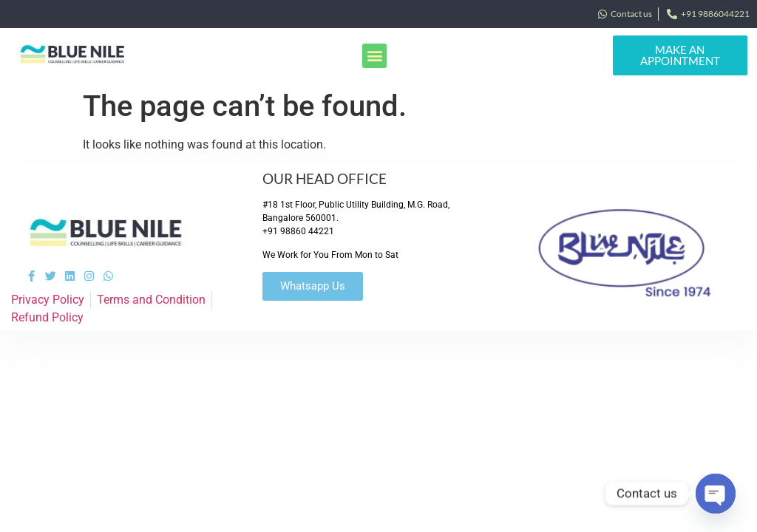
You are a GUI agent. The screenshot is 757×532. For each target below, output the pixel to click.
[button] (374, 56)
